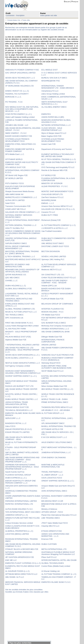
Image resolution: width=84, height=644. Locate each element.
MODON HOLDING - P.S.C (52, 312)
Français (75, 1)
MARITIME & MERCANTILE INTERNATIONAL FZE (53, 466)
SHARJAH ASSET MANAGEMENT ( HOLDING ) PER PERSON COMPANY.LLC (23, 372)
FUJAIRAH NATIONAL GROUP (18, 475)
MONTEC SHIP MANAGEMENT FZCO (57, 191)
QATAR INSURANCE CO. (16, 275)
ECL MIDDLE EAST (49, 70)
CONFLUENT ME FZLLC (16, 209)
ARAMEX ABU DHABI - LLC (17, 125)
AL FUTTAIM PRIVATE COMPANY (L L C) (58, 225)
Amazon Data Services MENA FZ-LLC (57, 206)
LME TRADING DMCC (51, 518)
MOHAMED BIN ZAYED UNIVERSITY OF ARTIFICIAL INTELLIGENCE (22, 271)
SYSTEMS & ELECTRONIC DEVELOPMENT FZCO (53, 140)
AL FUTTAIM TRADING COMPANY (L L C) (59, 574)
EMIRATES (46, 114)
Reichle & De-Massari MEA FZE (54, 170)
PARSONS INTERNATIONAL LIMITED (21, 501)
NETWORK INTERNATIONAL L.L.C (56, 125)
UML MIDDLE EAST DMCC (53, 243)
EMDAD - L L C (48, 203)
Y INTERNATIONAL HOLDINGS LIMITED (22, 345)
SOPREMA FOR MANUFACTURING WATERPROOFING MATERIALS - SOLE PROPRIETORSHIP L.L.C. (22, 467)
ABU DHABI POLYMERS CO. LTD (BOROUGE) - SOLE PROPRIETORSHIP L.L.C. (22, 350)
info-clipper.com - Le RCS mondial (19, 5)
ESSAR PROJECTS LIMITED (17, 432)
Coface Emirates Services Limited (19, 523)
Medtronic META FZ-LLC (51, 270)
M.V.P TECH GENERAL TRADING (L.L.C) (59, 159)
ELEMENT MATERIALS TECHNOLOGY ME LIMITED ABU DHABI (58, 155)
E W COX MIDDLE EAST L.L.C (54, 437)
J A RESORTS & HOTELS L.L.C (54, 228)
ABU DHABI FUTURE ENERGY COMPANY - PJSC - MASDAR (54, 282)
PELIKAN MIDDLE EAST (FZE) (18, 337)
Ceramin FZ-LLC (48, 212)
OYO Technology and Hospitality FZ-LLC (58, 167)
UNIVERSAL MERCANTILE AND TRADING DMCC (19, 300)
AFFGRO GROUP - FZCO (52, 512)
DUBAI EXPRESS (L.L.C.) (16, 478)
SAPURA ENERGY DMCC (16, 243)
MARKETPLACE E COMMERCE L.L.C (21, 197)
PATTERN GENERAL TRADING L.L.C (21, 225)
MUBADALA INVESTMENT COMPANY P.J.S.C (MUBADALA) (57, 359)
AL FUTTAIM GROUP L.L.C (53, 413)
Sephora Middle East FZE (16, 340)
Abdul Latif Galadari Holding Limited (20, 117)
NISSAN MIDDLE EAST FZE (17, 407)
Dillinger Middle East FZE (52, 337)
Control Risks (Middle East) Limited (56, 566)
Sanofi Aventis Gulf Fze (15, 472)
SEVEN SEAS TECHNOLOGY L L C (20, 78)
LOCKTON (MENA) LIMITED (17, 534)
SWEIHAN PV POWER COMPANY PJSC (22, 70)
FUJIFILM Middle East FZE (52, 299)
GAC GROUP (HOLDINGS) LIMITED (20, 73)
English (67, 1)
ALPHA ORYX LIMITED (15, 200)
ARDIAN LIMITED (49, 345)
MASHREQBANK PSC (51, 81)
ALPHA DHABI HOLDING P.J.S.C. (19, 509)
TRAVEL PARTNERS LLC (52, 472)
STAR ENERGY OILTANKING (54, 458)
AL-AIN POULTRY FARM (15, 329)
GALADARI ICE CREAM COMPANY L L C (22, 212)
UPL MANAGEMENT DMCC (53, 423)
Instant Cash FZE (48, 144)
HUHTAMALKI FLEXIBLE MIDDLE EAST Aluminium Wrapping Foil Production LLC (58, 553)
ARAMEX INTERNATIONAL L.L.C (55, 329)
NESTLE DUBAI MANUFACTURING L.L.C (23, 363)
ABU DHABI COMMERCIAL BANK (55, 332)
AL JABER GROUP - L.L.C (52, 475)
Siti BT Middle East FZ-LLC (52, 371)
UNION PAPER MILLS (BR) (53, 117)
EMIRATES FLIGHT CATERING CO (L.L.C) (23, 563)
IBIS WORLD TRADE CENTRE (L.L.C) (57, 389)
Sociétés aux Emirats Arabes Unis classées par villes (27, 592)
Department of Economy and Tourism (56, 149)
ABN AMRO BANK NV (14, 194)
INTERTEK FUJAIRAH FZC (53, 309)
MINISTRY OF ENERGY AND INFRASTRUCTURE (17, 266)
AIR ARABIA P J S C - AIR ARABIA (56, 410)
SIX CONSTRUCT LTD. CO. (53, 275)
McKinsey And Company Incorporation (57, 326)
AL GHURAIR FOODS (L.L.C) (17, 571)
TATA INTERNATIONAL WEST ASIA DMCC (23, 512)
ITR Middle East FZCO (51, 315)
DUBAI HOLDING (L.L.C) (16, 286)
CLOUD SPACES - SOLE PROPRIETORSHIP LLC (52, 129)
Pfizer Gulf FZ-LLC (49, 557)
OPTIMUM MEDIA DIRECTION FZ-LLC (21, 574)
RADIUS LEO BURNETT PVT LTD (19, 386)
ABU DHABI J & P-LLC (15, 577)
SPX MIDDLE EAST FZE (15, 167)
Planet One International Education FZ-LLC (59, 515)
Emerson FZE (47, 539)
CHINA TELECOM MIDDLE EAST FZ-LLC (59, 278)
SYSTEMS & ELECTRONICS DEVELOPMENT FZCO (17, 140)
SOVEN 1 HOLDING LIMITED (54, 256)
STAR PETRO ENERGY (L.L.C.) (18, 114)
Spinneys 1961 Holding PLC (53, 259)
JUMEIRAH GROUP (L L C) (17, 515)
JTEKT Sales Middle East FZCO (54, 523)
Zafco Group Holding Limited (53, 94)
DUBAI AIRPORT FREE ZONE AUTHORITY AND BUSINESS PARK (56, 367)
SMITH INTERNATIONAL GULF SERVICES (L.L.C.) (54, 103)
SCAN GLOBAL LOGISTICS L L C (19, 358)
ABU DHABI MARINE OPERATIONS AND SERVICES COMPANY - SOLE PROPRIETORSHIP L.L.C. (22, 460)
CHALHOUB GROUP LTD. (52, 194)
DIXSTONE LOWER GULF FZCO (55, 246)
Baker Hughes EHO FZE (51, 136)
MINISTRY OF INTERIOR (52, 183)
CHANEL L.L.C (11, 281)
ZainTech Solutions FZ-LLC (53, 197)
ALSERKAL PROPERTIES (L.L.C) (19, 531)
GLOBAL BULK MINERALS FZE (18, 289)
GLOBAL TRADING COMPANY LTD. (20, 309)
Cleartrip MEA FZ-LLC (50, 526)
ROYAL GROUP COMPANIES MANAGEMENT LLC (18, 247)
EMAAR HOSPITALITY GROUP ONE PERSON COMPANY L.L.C (20, 482)
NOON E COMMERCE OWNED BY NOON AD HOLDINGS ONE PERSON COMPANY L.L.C (23, 233)
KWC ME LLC (11, 560)
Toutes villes (26, 20)
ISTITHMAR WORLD (14, 159)
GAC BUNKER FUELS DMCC (54, 323)
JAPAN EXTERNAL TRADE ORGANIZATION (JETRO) (17, 403)
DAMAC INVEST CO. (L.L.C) (17, 91)
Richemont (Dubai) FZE (51, 220)
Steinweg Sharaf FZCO (51, 363)
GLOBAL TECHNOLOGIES (53, 563)
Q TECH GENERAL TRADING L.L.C (20, 256)
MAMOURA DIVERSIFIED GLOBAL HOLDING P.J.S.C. (56, 121)
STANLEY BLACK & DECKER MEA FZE (22, 549)
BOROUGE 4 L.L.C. (13, 97)
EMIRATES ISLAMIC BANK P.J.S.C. (56, 582)
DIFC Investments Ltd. (14, 318)
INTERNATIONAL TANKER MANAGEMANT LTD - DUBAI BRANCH (58, 87)
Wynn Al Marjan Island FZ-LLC (54, 133)
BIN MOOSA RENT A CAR (52, 501)
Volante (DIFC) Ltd (49, 286)
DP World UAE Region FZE (16, 175)
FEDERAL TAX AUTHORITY (17, 94)
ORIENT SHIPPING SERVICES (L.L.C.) (58, 481)
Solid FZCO (10, 203)
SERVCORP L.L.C (13, 418)
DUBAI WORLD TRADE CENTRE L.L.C (22, 399)
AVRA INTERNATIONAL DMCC (54, 491)
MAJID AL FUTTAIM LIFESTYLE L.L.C (21, 312)
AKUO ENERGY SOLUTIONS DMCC (57, 442)
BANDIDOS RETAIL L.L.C (16, 423)
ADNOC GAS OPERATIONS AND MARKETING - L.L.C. (55, 535)
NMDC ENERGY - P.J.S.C (16, 133)
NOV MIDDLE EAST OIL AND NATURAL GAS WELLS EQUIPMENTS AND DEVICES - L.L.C (22, 109)
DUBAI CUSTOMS (49, 544)
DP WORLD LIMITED (14, 178)
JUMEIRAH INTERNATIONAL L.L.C (56, 452)
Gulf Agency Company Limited (18, 366)
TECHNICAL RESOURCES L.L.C (19, 410)
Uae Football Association (51, 231)
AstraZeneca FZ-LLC (50, 91)
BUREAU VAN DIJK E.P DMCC (54, 78)
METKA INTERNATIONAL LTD (54, 549)
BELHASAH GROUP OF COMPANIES (57, 304)
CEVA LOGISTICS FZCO (52, 478)
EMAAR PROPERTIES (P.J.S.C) (18, 429)
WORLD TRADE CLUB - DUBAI (54, 399)
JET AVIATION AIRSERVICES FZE (20, 557)
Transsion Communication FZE (18, 206)
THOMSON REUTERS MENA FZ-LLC (57, 407)
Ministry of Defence (49, 509)
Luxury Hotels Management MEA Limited (22, 326)
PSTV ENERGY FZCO (14, 183)
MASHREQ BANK (49, 200)
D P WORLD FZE (49, 175)
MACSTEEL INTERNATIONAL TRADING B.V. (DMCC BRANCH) (22, 252)
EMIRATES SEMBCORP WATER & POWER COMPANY (20, 150)
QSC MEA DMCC (12, 278)
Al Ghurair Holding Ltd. (51, 571)
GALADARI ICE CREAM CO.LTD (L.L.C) (58, 209)
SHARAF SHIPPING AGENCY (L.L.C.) (21, 376)
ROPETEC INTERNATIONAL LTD (19, 504)
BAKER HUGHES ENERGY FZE (19, 136)
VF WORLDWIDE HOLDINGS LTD (19, 86)
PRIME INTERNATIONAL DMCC (55, 402)
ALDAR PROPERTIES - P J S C (54, 186)
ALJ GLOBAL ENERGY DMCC (54, 107)
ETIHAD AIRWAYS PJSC (52, 531)
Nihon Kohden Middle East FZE (54, 386)
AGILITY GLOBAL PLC (15, 228)
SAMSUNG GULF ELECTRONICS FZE (57, 355)
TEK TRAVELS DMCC (14, 315)
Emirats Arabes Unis (14, 20)
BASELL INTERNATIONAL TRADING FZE (59, 426)
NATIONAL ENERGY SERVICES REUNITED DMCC (19, 216)
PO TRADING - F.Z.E (14, 102)
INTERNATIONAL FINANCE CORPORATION (53, 341)
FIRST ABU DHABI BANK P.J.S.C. (19, 323)
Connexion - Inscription (15, 15)
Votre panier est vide (49, 15)
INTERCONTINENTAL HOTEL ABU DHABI (59, 560)
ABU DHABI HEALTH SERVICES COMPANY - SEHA (19, 438)
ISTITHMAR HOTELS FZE (52, 429)
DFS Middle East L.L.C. (15, 154)
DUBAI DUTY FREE (50, 215)
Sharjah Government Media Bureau (20, 191)
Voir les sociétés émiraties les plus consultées (24, 590)
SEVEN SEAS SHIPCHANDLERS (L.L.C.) (22, 355)
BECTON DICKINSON (51, 251)
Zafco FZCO (10, 426)
